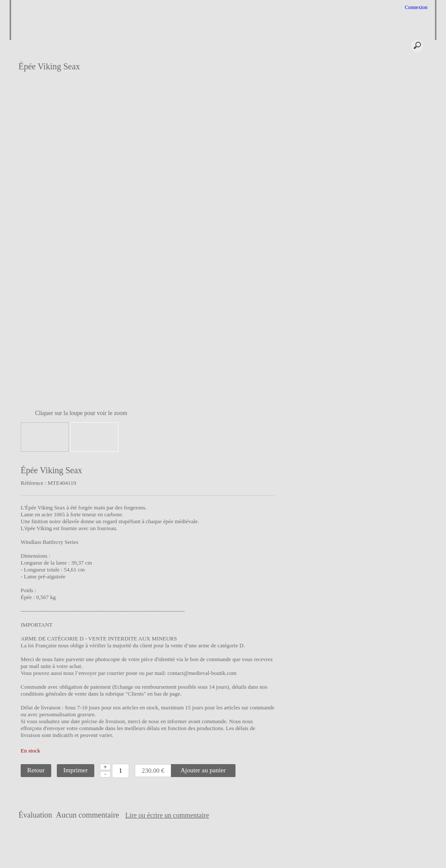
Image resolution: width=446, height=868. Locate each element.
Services (195, 46)
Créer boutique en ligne (224, 860)
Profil (146, 46)
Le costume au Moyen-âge (400, 110)
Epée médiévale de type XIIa (397, 226)
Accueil (100, 46)
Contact (222, 847)
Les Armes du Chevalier (397, 300)
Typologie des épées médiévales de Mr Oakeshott (402, 158)
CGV (162, 847)
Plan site (190, 847)
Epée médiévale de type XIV (397, 287)
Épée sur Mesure (390, 62)
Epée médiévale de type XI (400, 192)
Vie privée (279, 847)
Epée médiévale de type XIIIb (397, 270)
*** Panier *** (345, 46)
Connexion (415, 7)
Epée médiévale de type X (400, 171)
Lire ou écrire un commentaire (268, 815)
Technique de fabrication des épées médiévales (398, 141)
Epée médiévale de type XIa (401, 202)
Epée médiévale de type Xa (401, 181)
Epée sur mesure (35, 57)
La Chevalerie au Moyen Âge (398, 124)
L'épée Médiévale (391, 73)
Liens (250, 847)
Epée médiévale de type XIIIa (397, 253)
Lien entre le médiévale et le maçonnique (402, 314)
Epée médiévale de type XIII (402, 240)
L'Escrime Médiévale (394, 83)
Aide (239, 46)
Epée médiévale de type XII (401, 212)
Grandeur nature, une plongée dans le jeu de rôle (400, 97)
